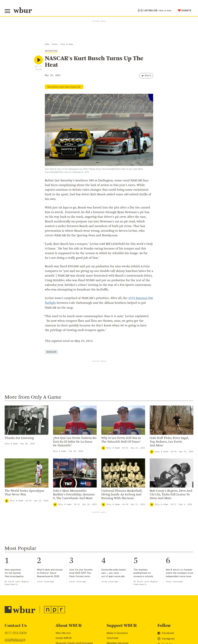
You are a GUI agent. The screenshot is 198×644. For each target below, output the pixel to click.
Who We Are (63, 633)
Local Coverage (45, 581)
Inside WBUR (64, 638)
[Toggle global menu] (7, 11)
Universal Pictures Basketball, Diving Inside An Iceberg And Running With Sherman (122, 494)
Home (47, 44)
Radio (55, 44)
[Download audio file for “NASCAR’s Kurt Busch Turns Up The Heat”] (36, 66)
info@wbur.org (15, 639)
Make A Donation (117, 633)
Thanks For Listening (19, 438)
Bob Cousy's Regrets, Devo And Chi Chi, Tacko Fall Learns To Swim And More (171, 494)
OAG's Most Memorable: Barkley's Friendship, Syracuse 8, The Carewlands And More (74, 494)
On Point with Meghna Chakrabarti (17, 583)
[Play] (103, 448)
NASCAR (51, 352)
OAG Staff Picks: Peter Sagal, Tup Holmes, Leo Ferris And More (169, 442)
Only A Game (67, 44)
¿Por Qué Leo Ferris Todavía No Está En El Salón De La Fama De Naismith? (75, 442)
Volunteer (113, 638)
